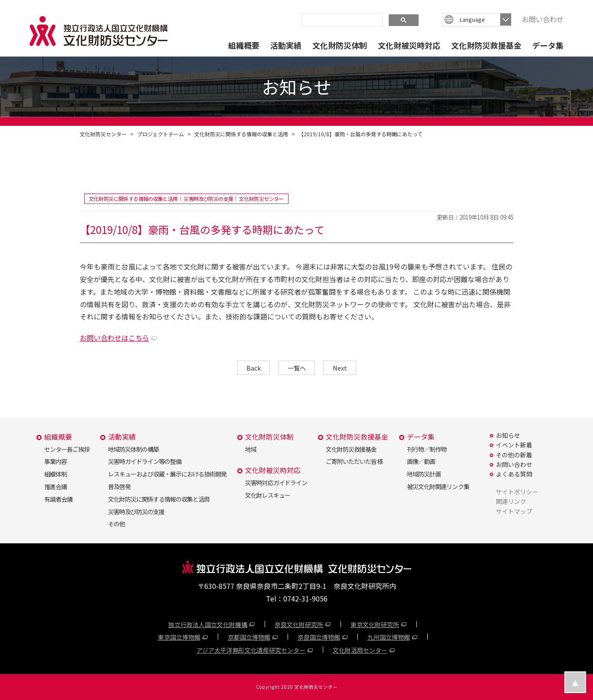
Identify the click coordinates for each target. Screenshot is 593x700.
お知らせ (508, 435)
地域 (251, 449)
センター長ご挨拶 (67, 449)
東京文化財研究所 (375, 624)
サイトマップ (514, 511)
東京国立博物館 (179, 637)
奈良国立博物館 (319, 637)
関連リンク (511, 501)
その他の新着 (514, 455)
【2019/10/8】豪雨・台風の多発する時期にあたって (360, 134)
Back (254, 368)
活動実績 (286, 45)
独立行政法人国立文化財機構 (208, 624)
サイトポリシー (517, 492)
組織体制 (56, 474)
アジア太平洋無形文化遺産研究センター (251, 650)
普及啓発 (119, 486)
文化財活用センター (360, 650)
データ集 (548, 45)
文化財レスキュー (268, 495)
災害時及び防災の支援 (136, 512)
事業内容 (56, 461)
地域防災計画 (424, 474)
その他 (116, 524)
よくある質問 (514, 474)
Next (340, 368)
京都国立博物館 (249, 637)
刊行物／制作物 (427, 449)
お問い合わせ (543, 19)
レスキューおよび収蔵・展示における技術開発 (167, 474)
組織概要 (244, 45)
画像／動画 (421, 461)
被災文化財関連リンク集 (438, 486)
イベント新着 (514, 445)
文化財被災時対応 (409, 45)
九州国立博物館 (389, 637)
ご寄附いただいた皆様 (354, 461)
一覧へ (297, 368)
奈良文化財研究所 (299, 624)
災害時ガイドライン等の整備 (145, 461)
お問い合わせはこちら (115, 338)
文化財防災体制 (340, 45)
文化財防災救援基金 (486, 45)
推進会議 (56, 486)
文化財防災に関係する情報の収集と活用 (241, 134)
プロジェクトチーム (161, 134)
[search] (341, 20)
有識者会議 (58, 499)
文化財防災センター (103, 134)
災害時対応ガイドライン (276, 483)
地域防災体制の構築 (133, 449)
